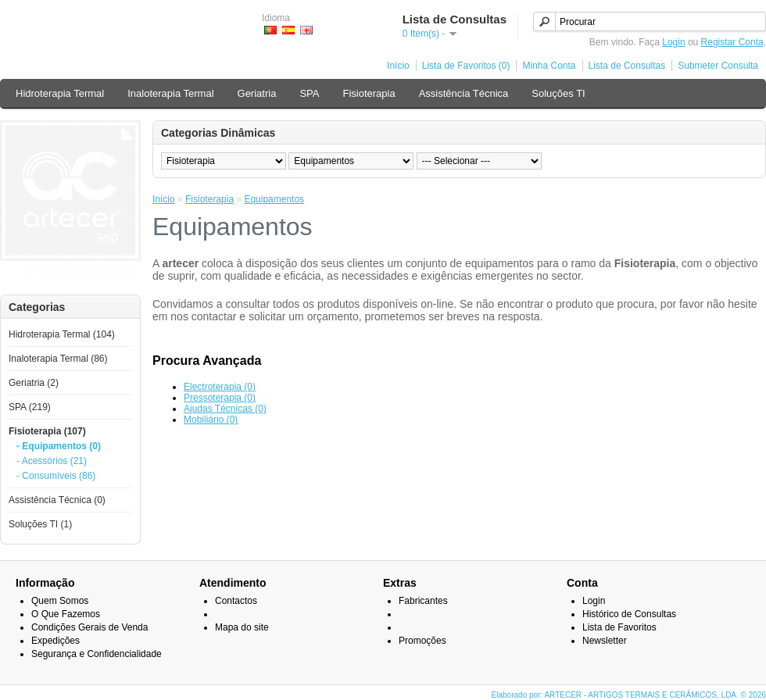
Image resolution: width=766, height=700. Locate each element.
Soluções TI (558, 93)
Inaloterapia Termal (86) (58, 359)
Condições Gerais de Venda (89, 627)
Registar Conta (732, 42)
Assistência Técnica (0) (57, 500)
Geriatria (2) (34, 383)
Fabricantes (423, 601)
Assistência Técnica (464, 93)
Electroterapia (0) (220, 387)
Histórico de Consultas (629, 614)
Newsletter (605, 641)
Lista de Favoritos (619, 627)
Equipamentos (274, 199)
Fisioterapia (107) (47, 431)
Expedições (55, 641)
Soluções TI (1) (40, 524)
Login (673, 42)
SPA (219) (30, 407)
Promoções (422, 641)
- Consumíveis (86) (56, 476)
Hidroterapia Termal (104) (62, 334)
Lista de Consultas (627, 66)
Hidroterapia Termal (60, 93)
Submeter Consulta (718, 66)
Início (398, 66)
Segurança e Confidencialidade (97, 654)
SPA (309, 93)
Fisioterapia (369, 93)
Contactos (236, 601)
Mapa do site (242, 627)
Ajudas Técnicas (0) (225, 409)
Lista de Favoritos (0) (466, 66)
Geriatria (257, 93)
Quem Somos (60, 601)
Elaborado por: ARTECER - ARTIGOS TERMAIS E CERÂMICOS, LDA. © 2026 (629, 695)
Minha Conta (549, 66)
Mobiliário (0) (211, 420)
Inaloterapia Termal (170, 93)
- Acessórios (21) (52, 461)
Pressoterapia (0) (220, 398)
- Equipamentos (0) (59, 446)
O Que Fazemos (66, 614)
